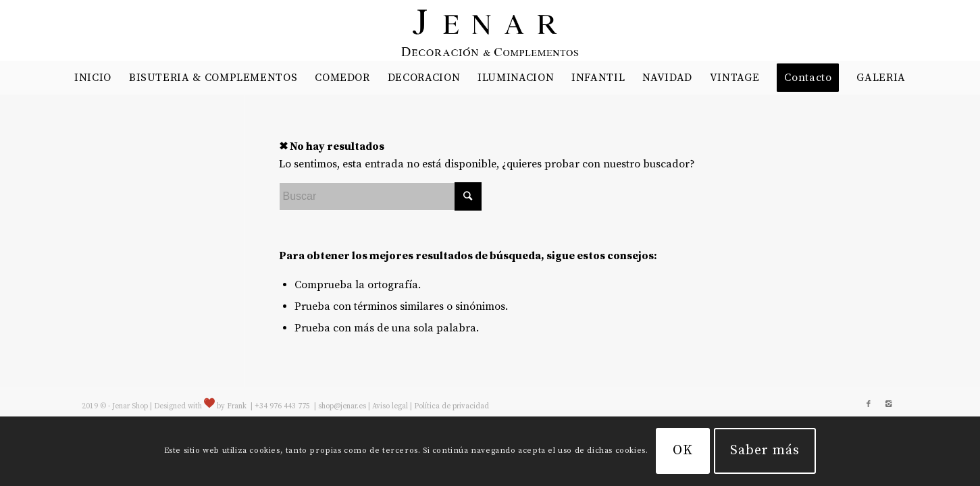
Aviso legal (390, 406)
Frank (237, 406)
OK (683, 451)
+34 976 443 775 (283, 406)
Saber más (765, 451)
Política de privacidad (452, 406)
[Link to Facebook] (869, 404)
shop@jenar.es (342, 406)
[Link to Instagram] (889, 404)
